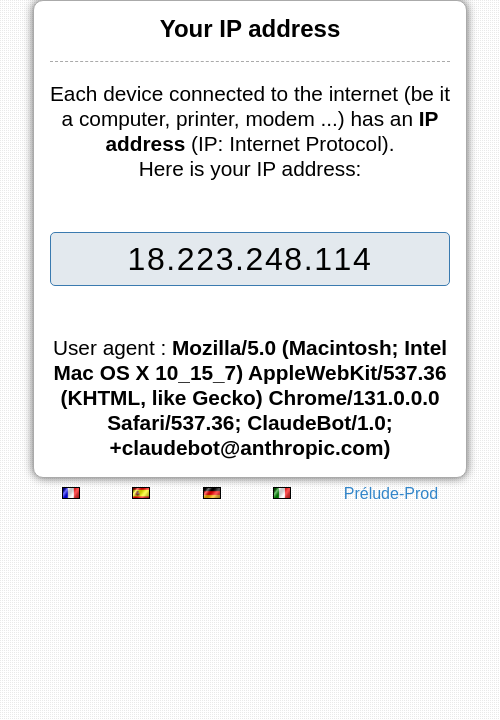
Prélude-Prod (391, 493)
